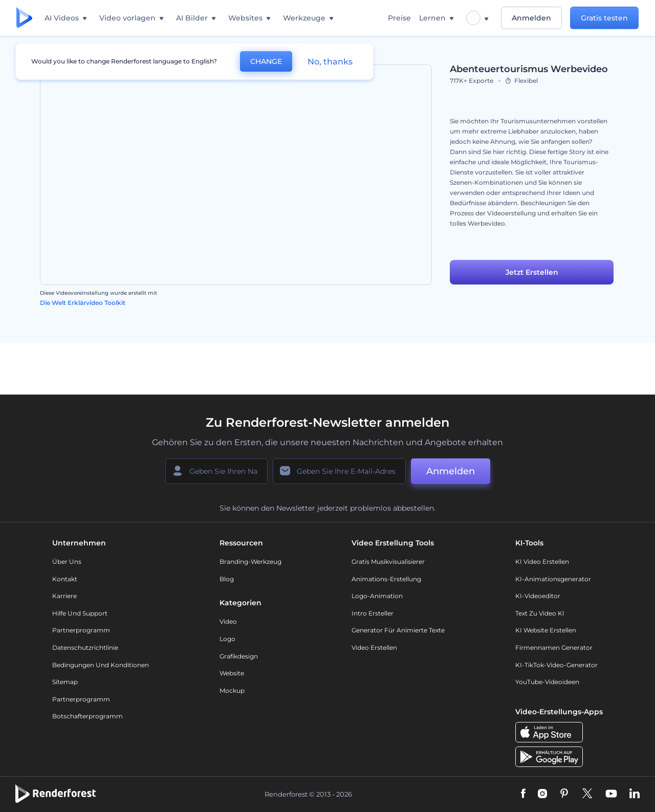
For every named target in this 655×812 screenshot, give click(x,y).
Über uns (67, 562)
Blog (227, 579)
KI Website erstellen (546, 630)
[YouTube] (611, 794)
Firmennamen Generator (554, 648)
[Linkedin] (635, 794)
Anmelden (531, 18)
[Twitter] (587, 794)
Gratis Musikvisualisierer (388, 562)
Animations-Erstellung (386, 579)
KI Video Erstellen (542, 562)
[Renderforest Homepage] (24, 18)
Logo (227, 639)
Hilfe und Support (80, 613)
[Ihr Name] (216, 471)
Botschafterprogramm (88, 716)
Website (232, 673)
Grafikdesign (239, 656)
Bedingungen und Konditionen (101, 665)
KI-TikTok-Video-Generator (556, 665)
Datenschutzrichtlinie (85, 648)
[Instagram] (542, 794)
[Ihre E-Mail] (339, 471)
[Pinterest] (564, 794)
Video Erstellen (374, 648)
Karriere (64, 596)
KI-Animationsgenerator (553, 579)
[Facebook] (523, 794)
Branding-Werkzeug (250, 562)
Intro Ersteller (373, 613)
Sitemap (65, 682)
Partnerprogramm (81, 630)
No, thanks (330, 62)
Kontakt (65, 579)
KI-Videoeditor (538, 596)
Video (228, 621)
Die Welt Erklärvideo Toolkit (83, 303)
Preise (399, 18)
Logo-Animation (377, 596)
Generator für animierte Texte (398, 630)
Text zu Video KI (540, 613)
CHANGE (266, 61)
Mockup (232, 690)
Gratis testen (604, 18)
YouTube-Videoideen (547, 682)
